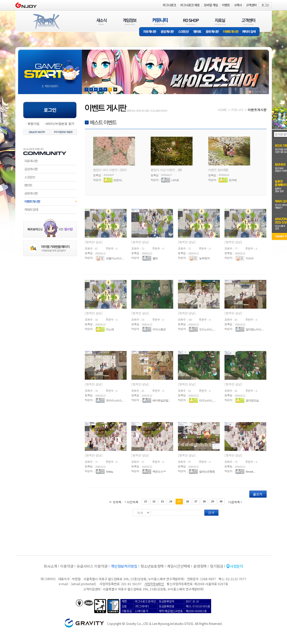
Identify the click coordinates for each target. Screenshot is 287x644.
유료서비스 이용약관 (92, 566)
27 (196, 501)
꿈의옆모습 (252, 400)
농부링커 (204, 258)
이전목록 (132, 502)
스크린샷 (184, 32)
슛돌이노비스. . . (115, 258)
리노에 (110, 329)
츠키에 (233, 180)
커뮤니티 (237, 110)
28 (204, 501)
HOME (223, 110)
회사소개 (50, 566)
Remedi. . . (251, 471)
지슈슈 (250, 258)
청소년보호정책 (152, 566)
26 (187, 501)
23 (162, 501)
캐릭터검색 (50, 210)
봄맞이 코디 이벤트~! (107, 170)
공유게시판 (212, 32)
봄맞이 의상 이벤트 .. (164, 170)
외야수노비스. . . (115, 400)
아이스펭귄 (159, 329)
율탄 (155, 258)
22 (154, 501)
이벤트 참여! (216, 170)
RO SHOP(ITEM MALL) (191, 22)
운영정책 (200, 566)
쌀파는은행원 (207, 471)
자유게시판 (149, 32)
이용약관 (67, 566)
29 (213, 501)
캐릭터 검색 (251, 32)
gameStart (50, 67)
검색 (211, 512)
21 (146, 501)
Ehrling (109, 471)
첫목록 (117, 502)
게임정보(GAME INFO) (130, 22)
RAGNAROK (46, 22)
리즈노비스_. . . (207, 400)
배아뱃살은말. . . (162, 400)
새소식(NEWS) (102, 22)
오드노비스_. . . (207, 329)
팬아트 (197, 32)
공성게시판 (167, 32)
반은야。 (119, 180)
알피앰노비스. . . (255, 329)
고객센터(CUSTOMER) (248, 22)
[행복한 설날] (94, 242)
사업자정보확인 (154, 584)
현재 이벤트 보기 (115, 90)
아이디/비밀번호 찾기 (60, 123)
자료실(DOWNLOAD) (220, 22)
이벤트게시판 (231, 32)
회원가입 (33, 123)
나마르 (175, 180)
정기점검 (216, 566)
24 (171, 501)
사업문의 (237, 566)
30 (221, 501)
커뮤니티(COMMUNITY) (160, 22)
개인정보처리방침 (124, 566)
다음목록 (234, 502)
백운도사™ (159, 471)
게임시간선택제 (179, 566)
